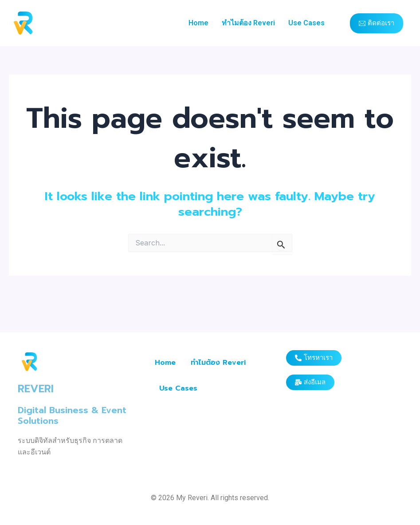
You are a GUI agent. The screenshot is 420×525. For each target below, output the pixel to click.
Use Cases (306, 23)
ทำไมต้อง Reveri (248, 23)
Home (198, 23)
